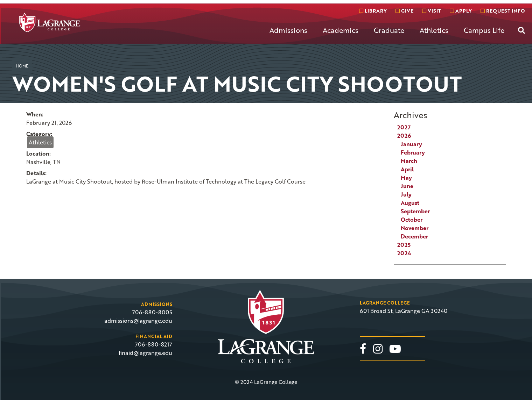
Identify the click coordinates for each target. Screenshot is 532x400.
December (414, 236)
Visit (432, 11)
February (413, 152)
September (415, 211)
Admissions (288, 30)
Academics (341, 30)
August (410, 203)
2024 (404, 253)
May (406, 178)
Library (373, 11)
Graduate (389, 30)
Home (22, 66)
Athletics (434, 30)
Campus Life (484, 30)
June (407, 186)
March (409, 161)
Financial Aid (154, 336)
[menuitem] (288, 36)
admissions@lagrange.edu (138, 321)
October (412, 220)
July (406, 194)
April (407, 169)
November (415, 228)
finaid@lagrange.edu (145, 353)
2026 (404, 136)
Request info (503, 11)
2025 (404, 245)
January (411, 144)
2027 (404, 127)
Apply (461, 11)
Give (404, 11)
